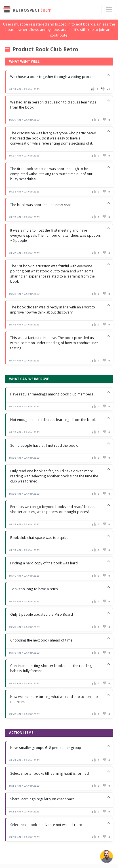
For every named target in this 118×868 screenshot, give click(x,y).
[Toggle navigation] (109, 10)
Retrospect (27, 10)
